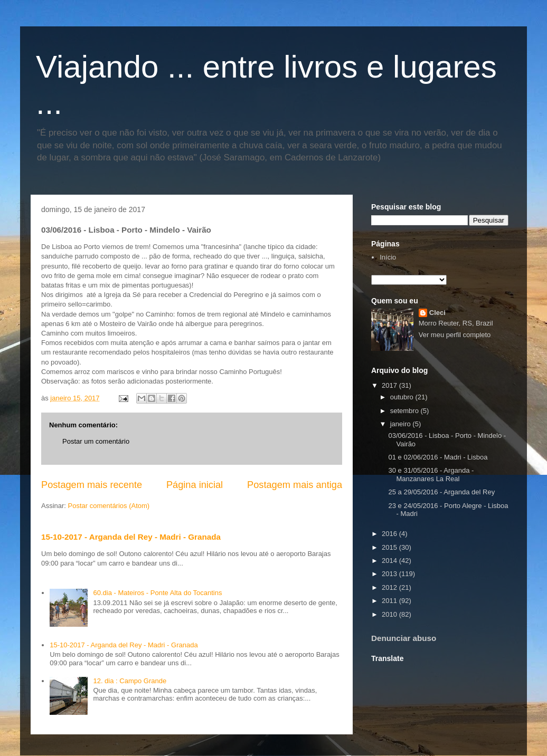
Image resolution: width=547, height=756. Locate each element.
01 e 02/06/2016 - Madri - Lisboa (438, 457)
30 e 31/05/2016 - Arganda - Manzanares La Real (431, 475)
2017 (390, 385)
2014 (390, 561)
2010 (390, 614)
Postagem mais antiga (295, 485)
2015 (390, 547)
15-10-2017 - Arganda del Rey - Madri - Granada (131, 537)
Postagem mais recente (92, 485)
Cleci (437, 313)
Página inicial (195, 485)
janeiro (402, 424)
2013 (390, 574)
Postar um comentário (96, 441)
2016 (390, 534)
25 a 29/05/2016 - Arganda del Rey (441, 492)
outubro (403, 397)
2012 (390, 587)
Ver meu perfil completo (455, 335)
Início (388, 257)
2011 (390, 601)
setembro (405, 411)
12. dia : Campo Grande (130, 681)
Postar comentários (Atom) (109, 506)
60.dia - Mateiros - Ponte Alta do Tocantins (157, 593)
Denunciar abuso (404, 638)
